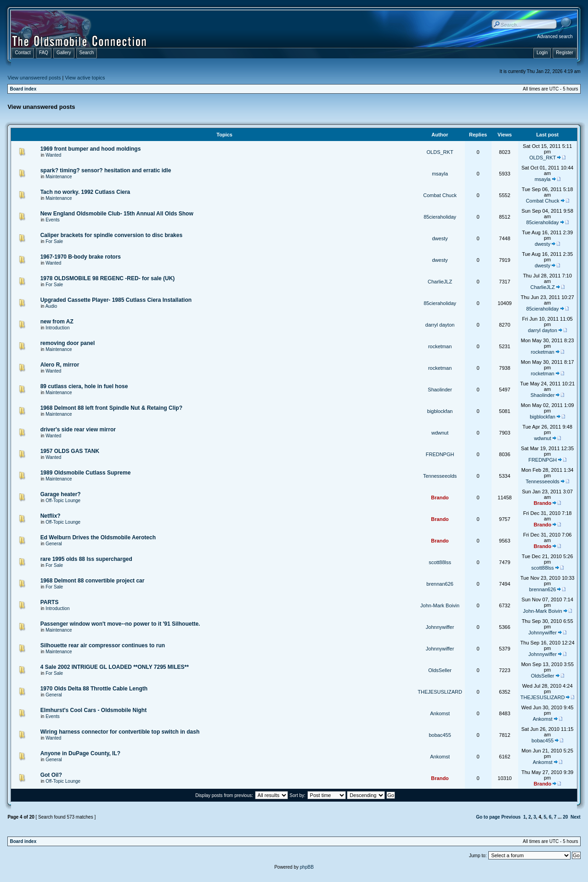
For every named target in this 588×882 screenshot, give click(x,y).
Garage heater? (61, 494)
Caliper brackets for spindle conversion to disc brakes (111, 235)
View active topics (85, 78)
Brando (440, 498)
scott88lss (440, 562)
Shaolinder (440, 390)
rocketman (440, 346)
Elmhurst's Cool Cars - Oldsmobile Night (94, 710)
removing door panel (68, 343)
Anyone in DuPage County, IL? (80, 753)
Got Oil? (51, 775)
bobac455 (440, 735)
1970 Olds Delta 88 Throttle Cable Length (94, 689)
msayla (440, 174)
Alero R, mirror (60, 365)
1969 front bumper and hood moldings (91, 149)
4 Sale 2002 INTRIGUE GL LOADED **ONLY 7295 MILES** (115, 667)
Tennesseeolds (440, 476)
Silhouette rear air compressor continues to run (103, 645)
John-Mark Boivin (440, 605)
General (54, 544)
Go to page (488, 817)
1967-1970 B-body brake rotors (81, 257)
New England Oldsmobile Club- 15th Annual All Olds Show (117, 214)
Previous (511, 817)
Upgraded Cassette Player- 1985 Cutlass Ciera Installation (116, 300)
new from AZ (57, 322)
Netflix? (51, 516)
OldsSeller (440, 670)
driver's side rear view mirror (78, 430)
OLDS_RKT (440, 152)
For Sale (54, 241)
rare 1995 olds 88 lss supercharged (86, 559)
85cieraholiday (440, 217)
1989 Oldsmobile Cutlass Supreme (86, 473)
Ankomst (440, 713)
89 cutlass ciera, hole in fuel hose (84, 386)
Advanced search (555, 37)
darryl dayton (440, 325)
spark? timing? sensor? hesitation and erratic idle (106, 170)
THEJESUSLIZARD (440, 692)
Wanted (53, 155)
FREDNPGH (440, 454)
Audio (51, 306)
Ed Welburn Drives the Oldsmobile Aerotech (98, 537)
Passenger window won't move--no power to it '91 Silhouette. (120, 624)
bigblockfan (440, 411)
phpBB (307, 867)
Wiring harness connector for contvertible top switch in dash (120, 732)
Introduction (57, 328)
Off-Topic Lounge (63, 500)
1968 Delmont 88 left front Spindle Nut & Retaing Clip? (111, 408)
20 (565, 817)
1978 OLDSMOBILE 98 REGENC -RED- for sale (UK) (108, 278)
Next (576, 817)
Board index (23, 89)
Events (53, 220)
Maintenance (59, 177)
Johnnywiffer (440, 627)
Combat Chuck (440, 195)
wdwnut (440, 433)
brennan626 (440, 584)
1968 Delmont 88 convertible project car (93, 581)
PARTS (50, 602)
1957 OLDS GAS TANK (70, 451)
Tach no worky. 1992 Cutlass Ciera (85, 192)
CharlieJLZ (440, 282)
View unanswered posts (34, 78)
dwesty (440, 238)
